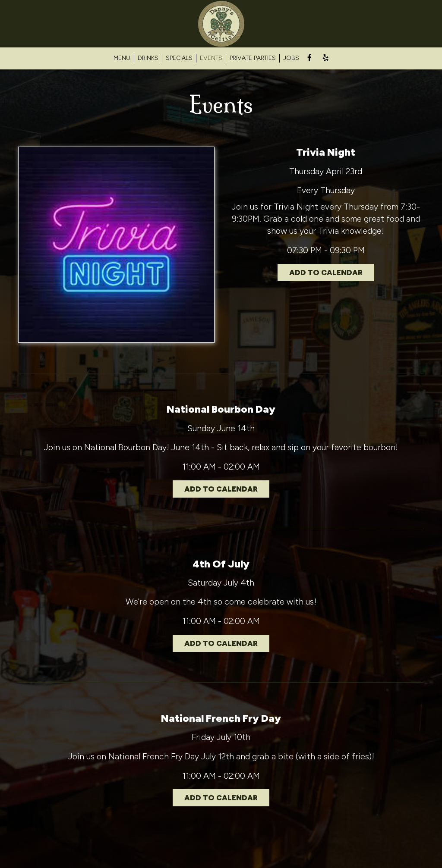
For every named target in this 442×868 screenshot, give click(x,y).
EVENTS (211, 58)
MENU (122, 58)
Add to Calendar (326, 273)
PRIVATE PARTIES (253, 58)
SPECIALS (179, 58)
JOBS (291, 58)
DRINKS (148, 58)
